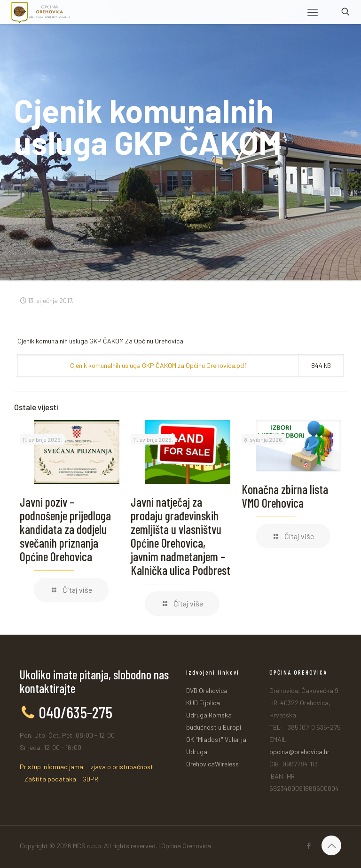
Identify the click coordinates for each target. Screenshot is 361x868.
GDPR (90, 779)
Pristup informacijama (51, 767)
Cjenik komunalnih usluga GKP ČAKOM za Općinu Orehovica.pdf (158, 365)
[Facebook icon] (309, 845)
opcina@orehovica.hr (299, 752)
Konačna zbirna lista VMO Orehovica (285, 496)
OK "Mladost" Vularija (216, 739)
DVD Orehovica (207, 690)
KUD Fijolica (203, 703)
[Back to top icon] (331, 845)
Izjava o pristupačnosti (122, 767)
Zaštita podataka (50, 779)
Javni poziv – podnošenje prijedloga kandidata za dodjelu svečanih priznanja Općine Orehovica (65, 529)
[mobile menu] (313, 12)
